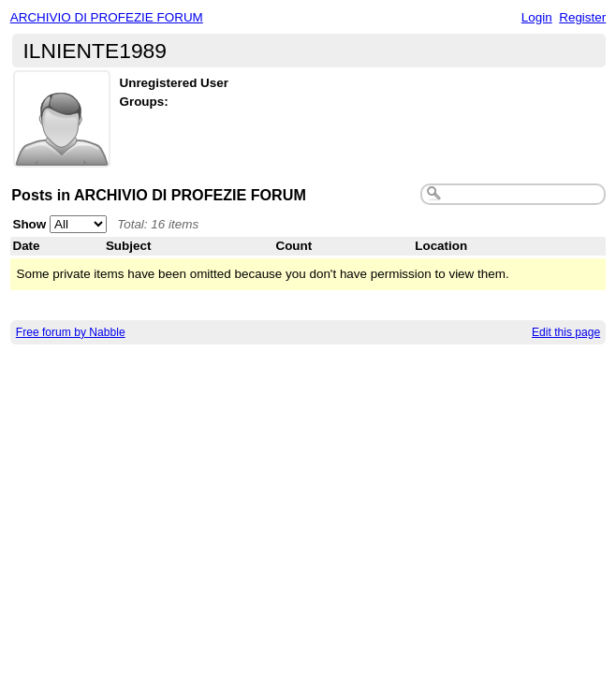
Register (582, 17)
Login (537, 17)
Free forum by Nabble (71, 332)
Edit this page (566, 332)
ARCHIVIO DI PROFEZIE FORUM (107, 17)
